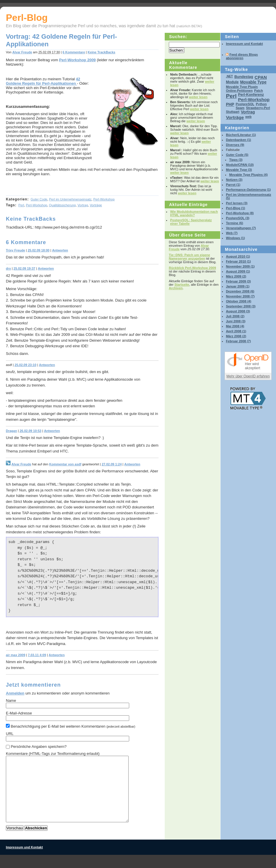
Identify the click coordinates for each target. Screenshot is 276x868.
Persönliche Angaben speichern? (39, 747)
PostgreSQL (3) (238, 218)
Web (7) (232, 233)
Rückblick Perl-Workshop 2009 (192, 268)
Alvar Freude (22, 52)
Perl (21, 205)
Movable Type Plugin (242, 87)
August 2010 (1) (238, 256)
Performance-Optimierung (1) (248, 190)
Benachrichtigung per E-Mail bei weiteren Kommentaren (71, 726)
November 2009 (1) (240, 266)
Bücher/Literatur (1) (241, 135)
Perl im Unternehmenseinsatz (70, 199)
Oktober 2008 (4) (238, 301)
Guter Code (39, 199)
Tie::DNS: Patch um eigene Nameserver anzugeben (189, 257)
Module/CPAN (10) (240, 165)
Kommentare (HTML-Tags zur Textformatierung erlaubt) (53, 754)
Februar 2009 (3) (238, 281)
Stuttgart (233, 112)
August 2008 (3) (238, 311)
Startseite (182, 285)
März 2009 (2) (236, 276)
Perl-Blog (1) (235, 208)
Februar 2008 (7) (238, 341)
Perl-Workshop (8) (240, 213)
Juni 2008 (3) (236, 321)
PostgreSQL (245, 104)
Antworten (60, 250)
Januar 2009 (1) (238, 286)
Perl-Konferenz (251, 95)
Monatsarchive (241, 249)
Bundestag (244, 77)
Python (261, 104)
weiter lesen (198, 97)
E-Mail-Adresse (19, 713)
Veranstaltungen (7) (241, 228)
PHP (230, 104)
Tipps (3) (236, 160)
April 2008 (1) (236, 331)
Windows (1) (235, 238)
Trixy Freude (15, 250)
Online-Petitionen (239, 91)
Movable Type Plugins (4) (248, 175)
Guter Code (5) (237, 155)
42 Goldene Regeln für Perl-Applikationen (43, 81)
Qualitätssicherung (62, 205)
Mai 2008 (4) (235, 326)
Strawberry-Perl (258, 108)
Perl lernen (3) (237, 203)
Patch (258, 91)
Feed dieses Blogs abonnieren (242, 56)
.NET (229, 76)
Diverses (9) (235, 145)
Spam (240, 108)
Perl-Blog (27, 18)
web (248, 117)
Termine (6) (234, 223)
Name (11, 701)
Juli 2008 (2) (235, 316)
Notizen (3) (234, 180)
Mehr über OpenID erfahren (248, 376)
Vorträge (96, 205)
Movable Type (253, 82)
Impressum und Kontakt (244, 44)
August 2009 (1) (238, 271)
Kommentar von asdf (65, 464)
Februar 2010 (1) (238, 261)
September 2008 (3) (241, 306)
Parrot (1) (233, 185)
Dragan (11, 431)
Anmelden (15, 693)
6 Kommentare (74, 52)
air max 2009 (16, 655)
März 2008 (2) (236, 336)
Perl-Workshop (104, 199)
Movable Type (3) (239, 170)
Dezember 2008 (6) (240, 291)
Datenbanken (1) (238, 140)
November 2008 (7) (240, 296)
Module (232, 82)
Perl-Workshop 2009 (77, 60)
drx (8, 268)
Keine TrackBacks (101, 52)
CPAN (261, 77)
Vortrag (83, 205)
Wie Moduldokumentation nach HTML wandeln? (194, 213)
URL (10, 734)
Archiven (176, 288)
